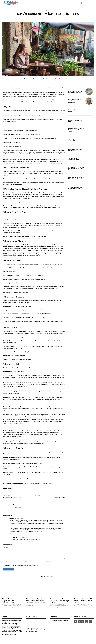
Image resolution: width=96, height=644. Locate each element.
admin (39, 20)
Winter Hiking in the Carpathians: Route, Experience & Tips (9, 601)
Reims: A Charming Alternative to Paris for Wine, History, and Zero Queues (76, 101)
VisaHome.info (36, 628)
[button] (81, 3)
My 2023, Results (60, 498)
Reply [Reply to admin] (14, 541)
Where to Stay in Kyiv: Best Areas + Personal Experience (35, 600)
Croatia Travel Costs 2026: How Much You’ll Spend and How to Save (76, 169)
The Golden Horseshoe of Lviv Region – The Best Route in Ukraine (84, 601)
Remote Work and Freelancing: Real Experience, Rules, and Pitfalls (76, 120)
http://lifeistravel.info (17, 507)
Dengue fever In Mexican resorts (13, 498)
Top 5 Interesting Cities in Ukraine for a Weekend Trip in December (60, 601)
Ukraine (48, 11)
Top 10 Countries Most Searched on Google (74, 159)
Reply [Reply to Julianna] (10, 533)
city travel (10, 489)
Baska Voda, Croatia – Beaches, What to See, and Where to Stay (76, 178)
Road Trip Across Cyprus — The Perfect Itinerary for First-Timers (76, 130)
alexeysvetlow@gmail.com (59, 622)
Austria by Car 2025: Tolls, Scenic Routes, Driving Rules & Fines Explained (76, 149)
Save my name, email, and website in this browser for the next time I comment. (22, 565)
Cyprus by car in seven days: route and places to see (75, 188)
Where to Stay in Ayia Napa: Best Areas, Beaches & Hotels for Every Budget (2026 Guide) (76, 91)
